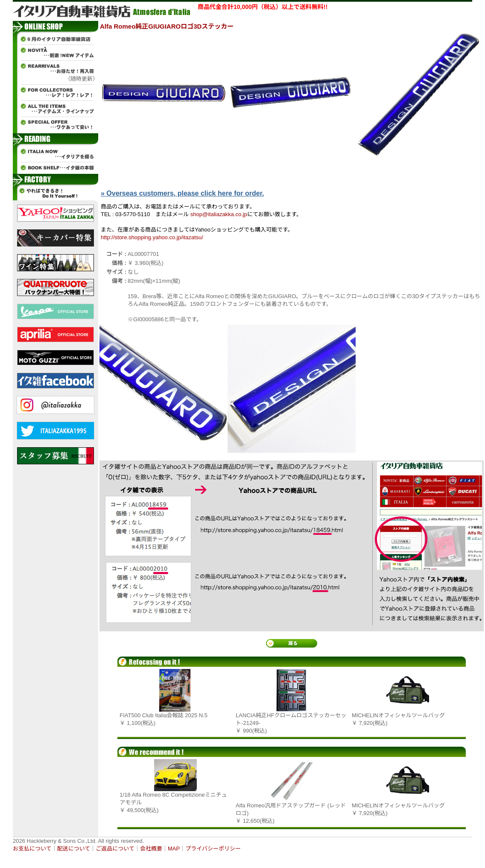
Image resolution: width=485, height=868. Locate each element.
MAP (174, 849)
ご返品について (115, 849)
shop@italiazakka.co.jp (219, 214)
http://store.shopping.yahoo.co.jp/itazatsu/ (152, 237)
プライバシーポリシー (213, 849)
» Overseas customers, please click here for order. (182, 193)
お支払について (32, 849)
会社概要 (151, 849)
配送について (74, 849)
